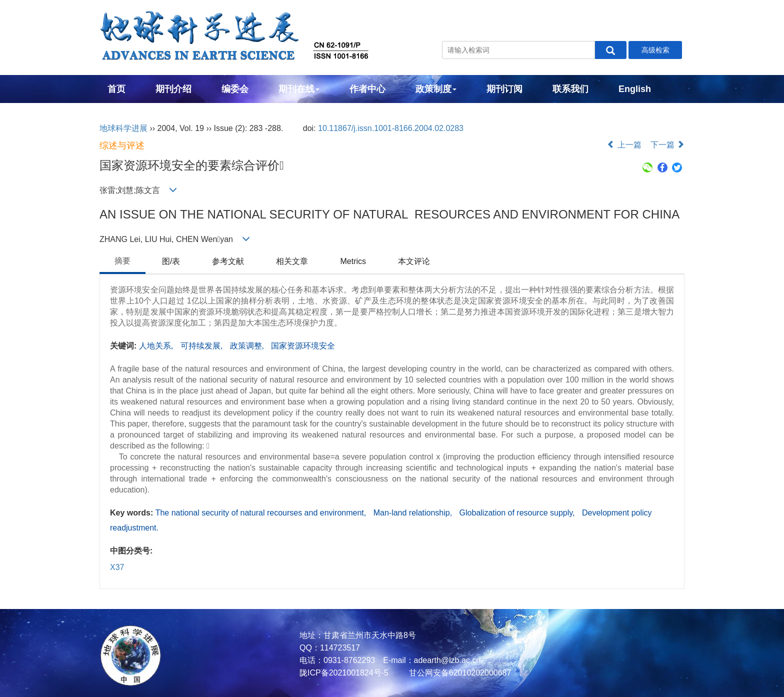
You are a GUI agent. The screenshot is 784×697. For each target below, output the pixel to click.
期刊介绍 (173, 89)
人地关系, (157, 346)
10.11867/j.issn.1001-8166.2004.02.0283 (391, 128)
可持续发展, (203, 346)
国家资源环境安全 (303, 346)
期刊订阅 (504, 89)
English (635, 89)
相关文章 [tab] (292, 261)
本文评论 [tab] (414, 261)
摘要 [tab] (122, 261)
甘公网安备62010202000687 (459, 673)
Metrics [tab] (353, 261)
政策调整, (248, 346)
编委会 (235, 89)
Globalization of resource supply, (518, 513)
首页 (116, 89)
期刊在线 (299, 89)
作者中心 (367, 89)
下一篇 (667, 145)
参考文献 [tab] (228, 261)
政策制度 (436, 89)
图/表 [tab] (171, 261)
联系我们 (570, 89)
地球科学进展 (123, 128)
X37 (117, 567)
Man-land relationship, (414, 513)
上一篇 (624, 145)
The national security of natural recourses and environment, (262, 513)
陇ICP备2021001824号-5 (344, 673)
